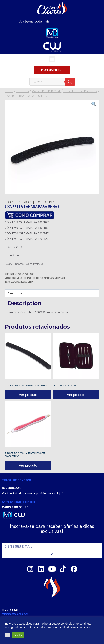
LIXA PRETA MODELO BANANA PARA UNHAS (26, 386)
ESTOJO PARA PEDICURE (65, 386)
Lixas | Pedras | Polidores (30, 202)
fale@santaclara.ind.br (15, 614)
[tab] (52, 293)
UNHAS (31, 282)
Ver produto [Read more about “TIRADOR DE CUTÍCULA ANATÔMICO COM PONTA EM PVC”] (28, 465)
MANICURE (21, 282)
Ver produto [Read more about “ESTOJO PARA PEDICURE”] (76, 395)
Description (15, 293)
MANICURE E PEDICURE (55, 278)
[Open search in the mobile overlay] (52, 82)
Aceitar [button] (18, 635)
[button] (52, 59)
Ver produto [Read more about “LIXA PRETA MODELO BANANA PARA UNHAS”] (28, 395)
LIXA (13, 282)
